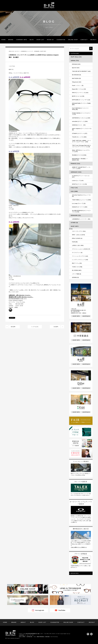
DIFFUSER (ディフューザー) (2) (81, 100)
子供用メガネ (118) (77, 267)
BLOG (32, 40)
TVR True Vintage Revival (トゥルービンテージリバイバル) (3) (82, 146)
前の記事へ (13, 327)
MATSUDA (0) (76, 78)
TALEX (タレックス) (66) (79, 137)
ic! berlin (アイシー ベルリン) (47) (81, 176)
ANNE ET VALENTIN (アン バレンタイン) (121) (81, 168)
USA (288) (74, 191)
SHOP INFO (43, 51)
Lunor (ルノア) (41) (78, 181)
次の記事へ (56, 327)
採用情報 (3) (75, 277)
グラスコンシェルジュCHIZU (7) (81, 249)
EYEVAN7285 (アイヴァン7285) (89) (81, 104)
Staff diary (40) (76, 57)
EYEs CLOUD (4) (77, 238)
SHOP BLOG (86, 316)
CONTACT (84, 40)
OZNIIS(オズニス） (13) (79, 125)
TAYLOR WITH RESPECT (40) (81, 71)
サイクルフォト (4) (77, 253)
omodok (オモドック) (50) (80, 121)
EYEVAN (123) (76, 64)
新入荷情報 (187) (77, 270)
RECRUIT (93, 40)
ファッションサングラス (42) (80, 256)
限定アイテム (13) (77, 263)
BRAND (11, 40)
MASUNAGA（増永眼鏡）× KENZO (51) (80, 159)
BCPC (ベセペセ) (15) (78, 96)
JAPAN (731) (75, 61)
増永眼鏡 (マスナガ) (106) (79, 155)
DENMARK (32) (76, 215)
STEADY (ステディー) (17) (80, 133)
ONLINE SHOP (73, 40)
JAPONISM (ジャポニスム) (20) (81, 118)
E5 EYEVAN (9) (77, 75)
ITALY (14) (74, 188)
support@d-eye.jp (65, 634)
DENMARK (37, 51)
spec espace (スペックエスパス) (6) (82, 129)
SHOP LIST (40, 40)
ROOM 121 (50, 40)
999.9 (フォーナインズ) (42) (80, 93)
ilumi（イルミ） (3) (78, 85)
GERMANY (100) (76, 172)
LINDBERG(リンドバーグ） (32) (81, 219)
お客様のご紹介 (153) (78, 245)
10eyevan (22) (77, 82)
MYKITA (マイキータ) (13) (79, 184)
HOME (3, 40)
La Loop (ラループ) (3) (79, 203)
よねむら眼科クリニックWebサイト (79, 547)
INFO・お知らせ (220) (78, 235)
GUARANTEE (61, 40)
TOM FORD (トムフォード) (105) (81, 200)
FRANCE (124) (75, 164)
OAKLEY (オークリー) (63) (80, 207)
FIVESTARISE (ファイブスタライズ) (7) (81, 114)
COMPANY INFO (21, 40)
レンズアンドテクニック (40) (80, 260)
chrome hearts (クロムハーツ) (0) (81, 196)
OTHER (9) (74, 223)
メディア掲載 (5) (77, 274)
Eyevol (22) (76, 68)
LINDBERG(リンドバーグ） (27, 51)
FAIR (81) (75, 242)
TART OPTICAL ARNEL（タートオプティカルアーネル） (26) (82, 141)
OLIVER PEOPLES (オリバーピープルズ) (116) (81, 211)
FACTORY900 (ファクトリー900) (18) (80, 109)
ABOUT (23, 622)
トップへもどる (35, 327)
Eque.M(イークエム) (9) (79, 89)
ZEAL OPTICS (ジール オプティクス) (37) (81, 151)
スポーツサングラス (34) (79, 231)
